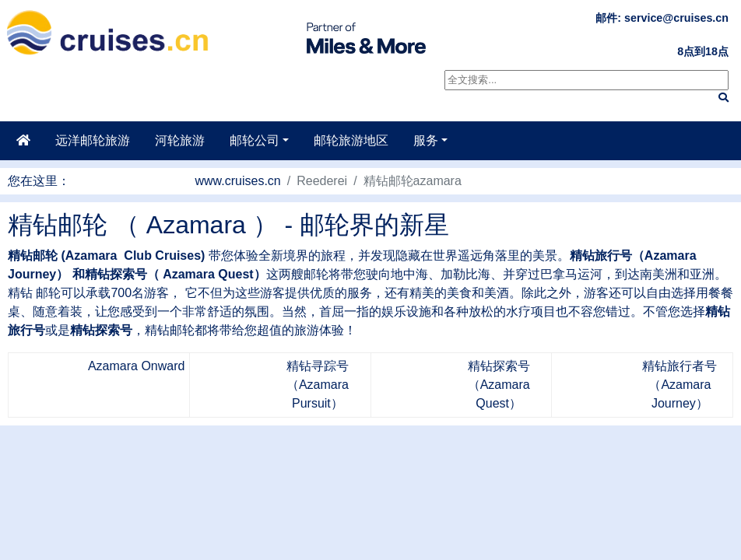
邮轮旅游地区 (351, 140)
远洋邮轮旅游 (93, 140)
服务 (426, 140)
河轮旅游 (180, 140)
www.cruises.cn (238, 181)
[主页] (23, 141)
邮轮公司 (255, 140)
